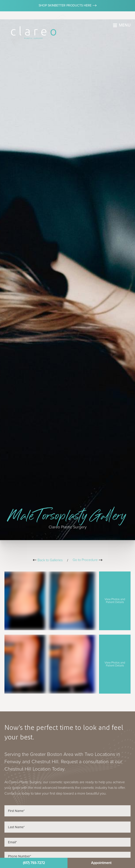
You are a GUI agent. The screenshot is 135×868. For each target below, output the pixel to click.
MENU (125, 25)
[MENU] (115, 25)
